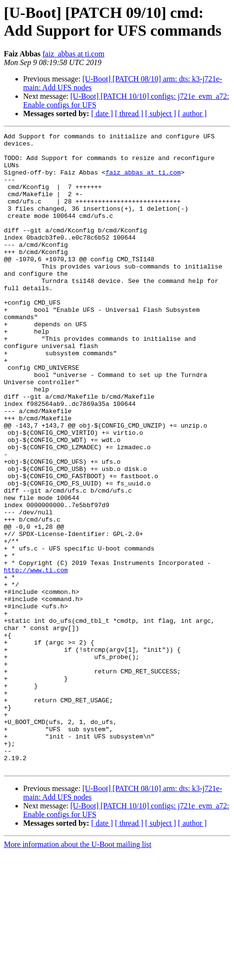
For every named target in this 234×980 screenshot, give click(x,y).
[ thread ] (129, 114)
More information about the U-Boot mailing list (78, 972)
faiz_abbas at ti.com (73, 54)
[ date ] (102, 114)
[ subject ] (161, 114)
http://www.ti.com (36, 658)
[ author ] (193, 114)
